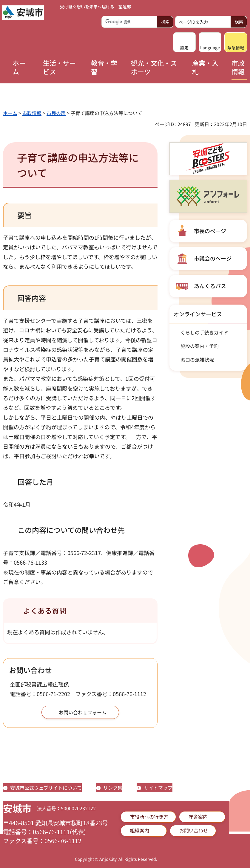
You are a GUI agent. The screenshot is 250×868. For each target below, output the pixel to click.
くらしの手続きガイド (204, 332)
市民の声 (56, 113)
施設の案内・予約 (200, 346)
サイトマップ (158, 788)
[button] (184, 42)
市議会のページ (213, 258)
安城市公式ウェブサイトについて (46, 788)
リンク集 (113, 788)
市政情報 (32, 113)
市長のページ (210, 231)
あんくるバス (210, 286)
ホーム (10, 113)
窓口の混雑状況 (197, 360)
